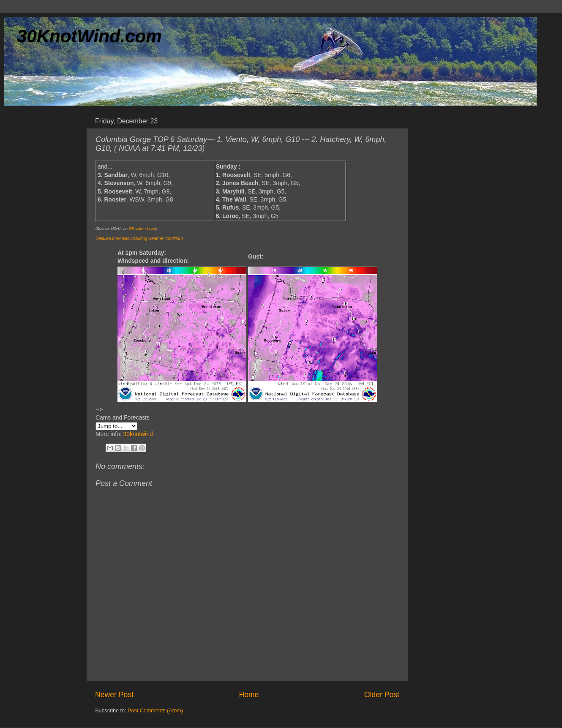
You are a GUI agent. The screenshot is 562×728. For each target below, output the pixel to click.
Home (249, 695)
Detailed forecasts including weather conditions (139, 239)
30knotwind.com (142, 229)
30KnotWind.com (89, 36)
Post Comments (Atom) (155, 711)
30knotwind (138, 434)
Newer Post (114, 695)
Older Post (382, 695)
